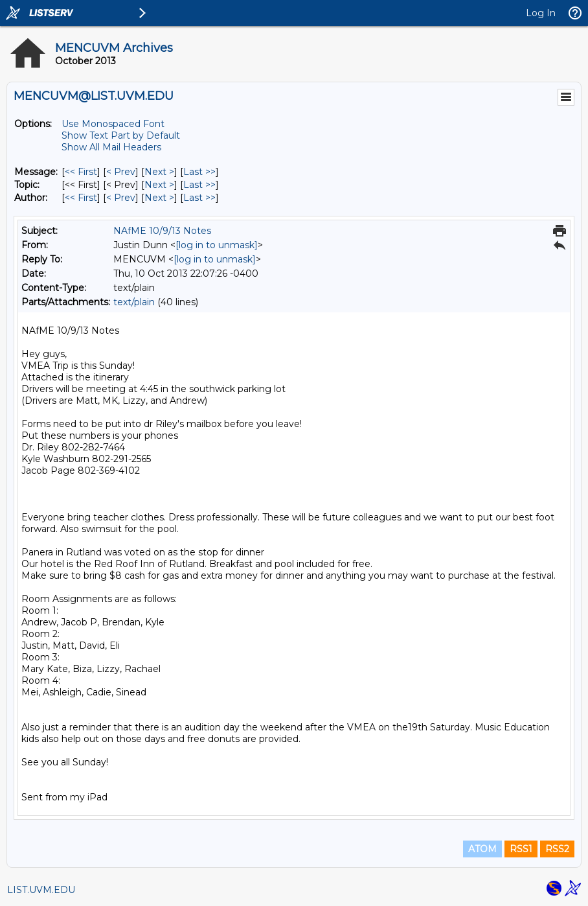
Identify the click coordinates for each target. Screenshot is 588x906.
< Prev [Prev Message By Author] (121, 198)
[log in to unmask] (217, 245)
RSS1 (521, 849)
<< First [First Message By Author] (81, 198)
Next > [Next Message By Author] (159, 198)
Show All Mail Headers (111, 147)
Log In (541, 13)
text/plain (134, 302)
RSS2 (557, 849)
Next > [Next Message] (159, 172)
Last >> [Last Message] (199, 172)
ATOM (482, 849)
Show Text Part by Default (121, 135)
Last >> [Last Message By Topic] (199, 185)
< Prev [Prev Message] (121, 172)
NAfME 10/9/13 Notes (162, 231)
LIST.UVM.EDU (41, 890)
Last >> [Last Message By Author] (199, 198)
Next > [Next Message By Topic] (159, 185)
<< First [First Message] (81, 172)
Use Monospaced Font (113, 124)
